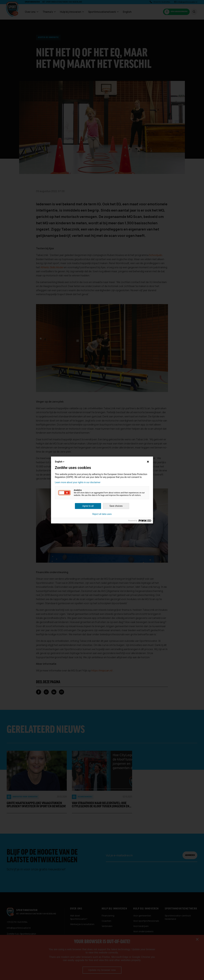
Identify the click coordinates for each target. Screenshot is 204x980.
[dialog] (102, 490)
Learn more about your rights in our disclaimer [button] (78, 482)
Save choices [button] (116, 506)
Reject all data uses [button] (102, 514)
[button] (64, 493)
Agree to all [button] (88, 506)
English (60, 462)
